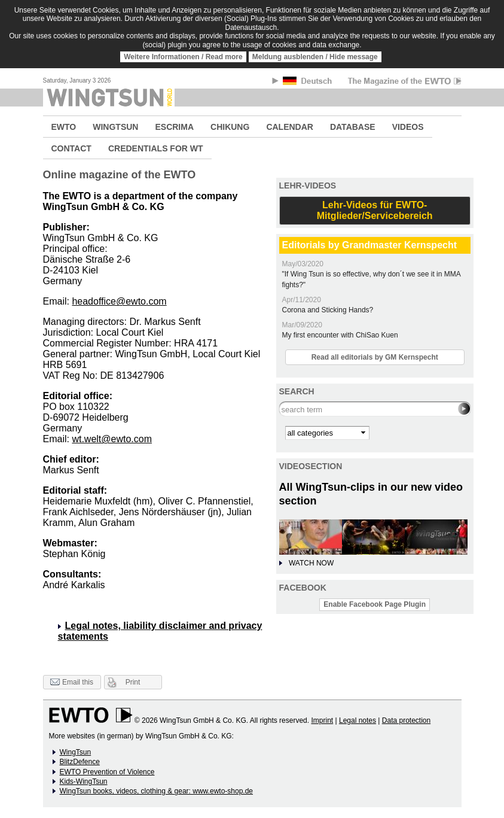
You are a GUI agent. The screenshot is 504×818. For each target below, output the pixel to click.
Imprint (322, 720)
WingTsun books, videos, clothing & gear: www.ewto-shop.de (157, 791)
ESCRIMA (174, 127)
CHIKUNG (230, 127)
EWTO (64, 127)
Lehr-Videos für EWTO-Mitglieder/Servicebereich (375, 210)
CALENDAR (290, 127)
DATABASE (353, 127)
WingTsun (76, 752)
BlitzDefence (80, 762)
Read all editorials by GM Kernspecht (375, 357)
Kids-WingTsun (84, 781)
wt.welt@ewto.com (112, 439)
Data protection (406, 720)
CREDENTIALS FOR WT (156, 148)
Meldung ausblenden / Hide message (315, 57)
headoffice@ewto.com (119, 301)
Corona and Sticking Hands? (328, 310)
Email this (72, 683)
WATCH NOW (311, 563)
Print (133, 682)
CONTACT (71, 148)
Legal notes (358, 720)
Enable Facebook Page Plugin (375, 604)
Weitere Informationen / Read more (183, 57)
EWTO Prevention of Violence (107, 772)
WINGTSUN (115, 127)
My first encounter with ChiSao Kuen (340, 335)
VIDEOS (408, 127)
